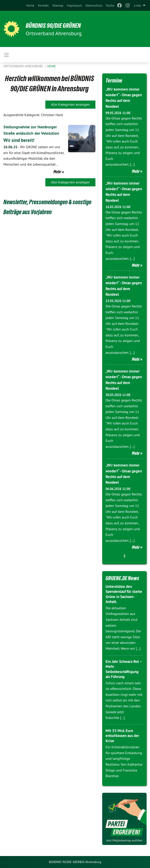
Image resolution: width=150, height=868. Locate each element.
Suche (110, 5)
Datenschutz (94, 5)
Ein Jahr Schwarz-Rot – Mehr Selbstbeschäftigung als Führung (124, 669)
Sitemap (58, 5)
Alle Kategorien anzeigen (70, 104)
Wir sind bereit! (21, 146)
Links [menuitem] (138, 5)
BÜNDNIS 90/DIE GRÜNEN (59, 25)
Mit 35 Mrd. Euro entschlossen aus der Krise (124, 736)
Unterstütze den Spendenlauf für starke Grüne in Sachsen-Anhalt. (120, 594)
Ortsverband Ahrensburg (24, 66)
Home (30, 5)
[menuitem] (30, 5)
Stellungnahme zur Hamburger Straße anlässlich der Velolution (33, 133)
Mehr (57, 178)
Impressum (74, 5)
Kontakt (43, 5)
